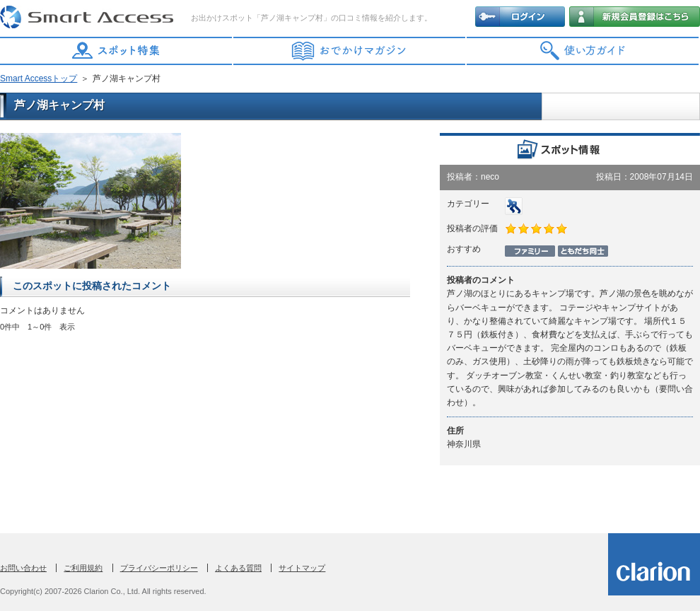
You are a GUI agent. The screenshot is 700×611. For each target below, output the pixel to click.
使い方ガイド (583, 51)
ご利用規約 (83, 568)
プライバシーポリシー (159, 568)
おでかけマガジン (350, 51)
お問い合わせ (23, 568)
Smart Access (88, 18)
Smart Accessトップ (39, 78)
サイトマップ (302, 568)
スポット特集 (117, 51)
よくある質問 (238, 568)
